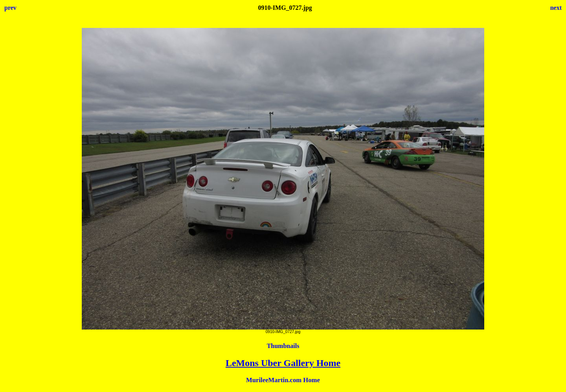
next (556, 8)
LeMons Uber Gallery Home (283, 363)
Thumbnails (283, 346)
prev (10, 8)
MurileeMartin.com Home (283, 380)
